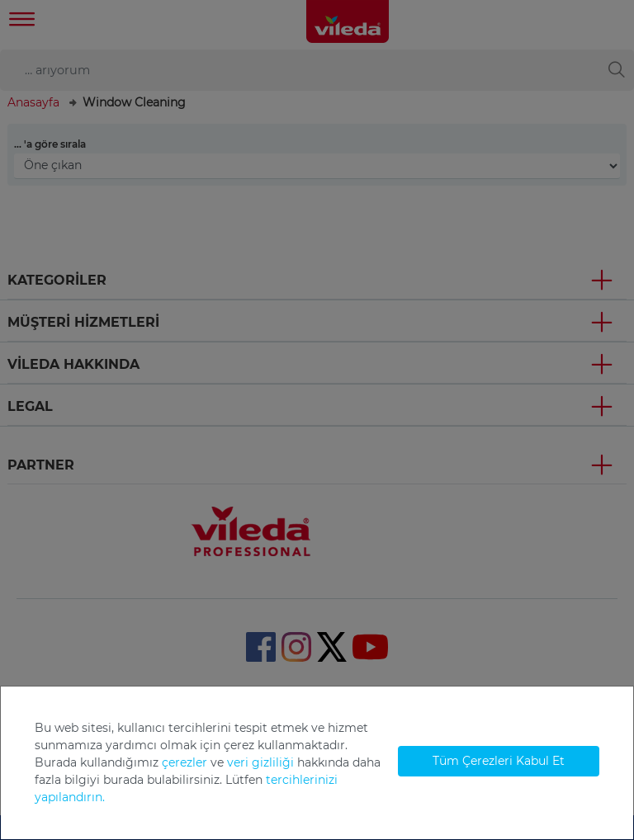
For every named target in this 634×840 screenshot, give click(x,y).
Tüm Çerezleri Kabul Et (499, 761)
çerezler (185, 762)
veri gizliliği (260, 762)
